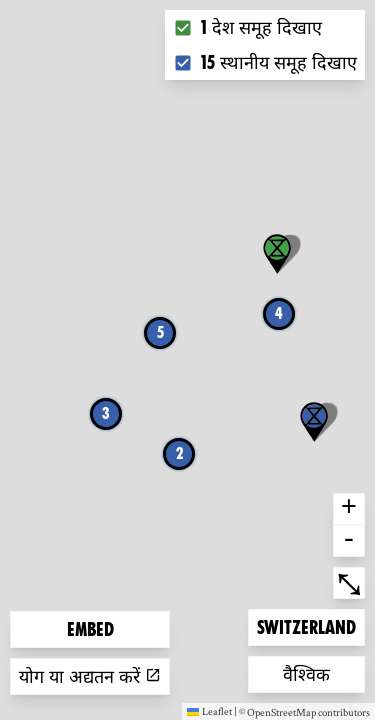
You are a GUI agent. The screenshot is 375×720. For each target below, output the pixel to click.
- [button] (349, 541)
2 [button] (179, 453)
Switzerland (306, 625)
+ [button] (349, 509)
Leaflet (209, 711)
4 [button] (279, 313)
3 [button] (106, 413)
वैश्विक (315, 672)
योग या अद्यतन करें (90, 676)
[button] (314, 422)
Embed (90, 629)
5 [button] (160, 332)
